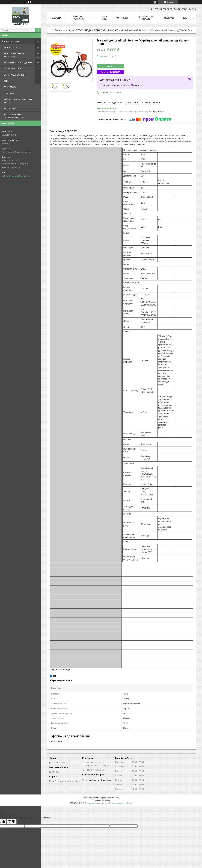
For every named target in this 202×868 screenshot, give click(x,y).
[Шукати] (38, 30)
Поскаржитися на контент (96, 803)
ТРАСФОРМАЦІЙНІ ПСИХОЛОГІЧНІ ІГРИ (14, 116)
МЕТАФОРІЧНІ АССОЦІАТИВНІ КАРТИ (18, 101)
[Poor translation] (12, 822)
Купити (110, 66)
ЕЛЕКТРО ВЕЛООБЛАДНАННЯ (18, 62)
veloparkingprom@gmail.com (16, 176)
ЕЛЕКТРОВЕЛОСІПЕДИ (15, 75)
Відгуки (169, 18)
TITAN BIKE (100, 30)
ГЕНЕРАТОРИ (10, 87)
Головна (56, 18)
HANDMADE (9, 93)
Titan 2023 (113, 30)
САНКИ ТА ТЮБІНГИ (13, 69)
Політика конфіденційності (121, 803)
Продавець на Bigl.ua (101, 800)
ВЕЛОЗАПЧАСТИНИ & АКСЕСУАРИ (14, 55)
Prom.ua (116, 797)
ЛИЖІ (6, 81)
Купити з (110, 72)
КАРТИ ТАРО (10, 108)
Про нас (104, 18)
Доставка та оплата (146, 18)
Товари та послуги (11, 41)
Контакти (122, 18)
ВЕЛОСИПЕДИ (11, 47)
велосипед (80, 136)
